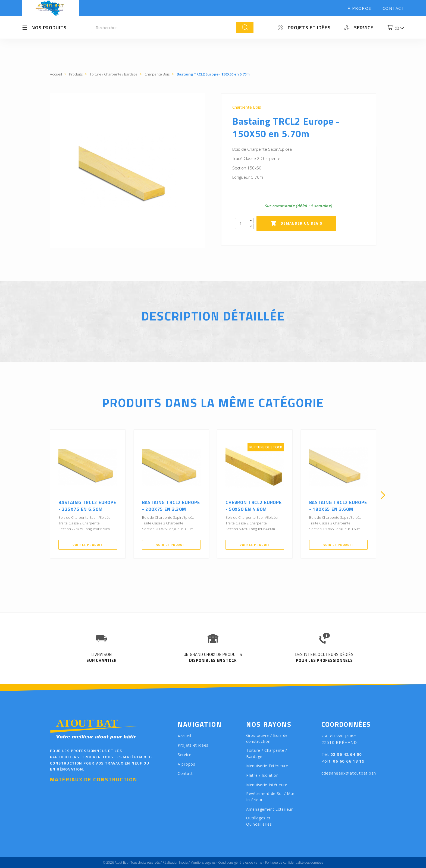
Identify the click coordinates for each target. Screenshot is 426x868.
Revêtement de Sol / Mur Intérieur (270, 797)
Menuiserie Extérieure (267, 766)
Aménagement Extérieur (270, 809)
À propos (360, 8)
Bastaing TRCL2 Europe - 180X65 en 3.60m (338, 506)
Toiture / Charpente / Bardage (267, 753)
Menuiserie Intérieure (267, 785)
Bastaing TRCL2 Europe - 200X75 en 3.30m (171, 506)
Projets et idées (309, 28)
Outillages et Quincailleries (259, 821)
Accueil (184, 736)
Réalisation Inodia (175, 862)
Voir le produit (88, 545)
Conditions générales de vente (240, 862)
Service (364, 28)
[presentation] (43, 495)
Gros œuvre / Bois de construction (267, 738)
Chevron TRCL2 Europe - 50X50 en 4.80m (254, 506)
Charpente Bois (247, 107)
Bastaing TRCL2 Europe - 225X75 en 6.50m (87, 506)
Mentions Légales (203, 862)
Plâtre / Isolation (262, 775)
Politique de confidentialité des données (294, 862)
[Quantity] (242, 224)
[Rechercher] (164, 27)
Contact (394, 8)
